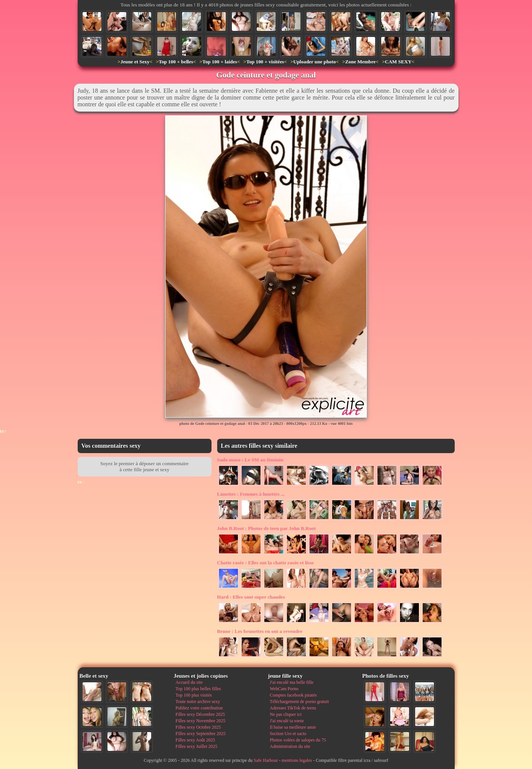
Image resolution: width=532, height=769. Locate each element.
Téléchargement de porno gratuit (300, 702)
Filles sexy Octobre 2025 (198, 727)
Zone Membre (360, 62)
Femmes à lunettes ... (251, 494)
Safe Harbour (266, 760)
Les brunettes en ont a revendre (260, 631)
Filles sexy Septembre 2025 (201, 734)
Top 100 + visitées (265, 62)
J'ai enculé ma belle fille (292, 682)
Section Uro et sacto (288, 734)
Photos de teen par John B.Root (267, 528)
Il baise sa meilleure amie (293, 727)
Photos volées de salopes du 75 (298, 740)
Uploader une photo (315, 62)
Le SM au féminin (250, 460)
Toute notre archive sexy (198, 702)
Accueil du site (189, 682)
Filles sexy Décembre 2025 (200, 714)
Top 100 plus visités (194, 695)
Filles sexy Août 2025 (195, 740)
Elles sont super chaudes (251, 597)
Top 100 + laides (220, 62)
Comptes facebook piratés (294, 695)
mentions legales (297, 760)
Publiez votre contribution (199, 708)
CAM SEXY (398, 62)
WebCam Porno (284, 689)
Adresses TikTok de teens (293, 708)
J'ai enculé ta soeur (287, 721)
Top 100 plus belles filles (198, 689)
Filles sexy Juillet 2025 (197, 746)
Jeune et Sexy (135, 62)
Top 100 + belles (176, 62)
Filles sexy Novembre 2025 (201, 721)
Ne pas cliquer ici (286, 714)
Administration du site (290, 746)
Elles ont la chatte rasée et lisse (266, 563)
